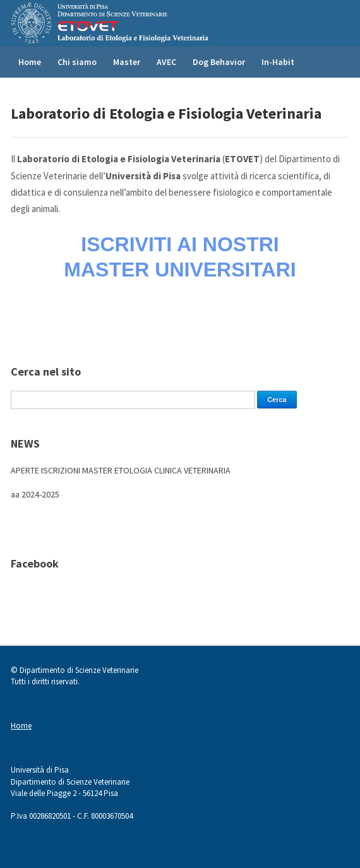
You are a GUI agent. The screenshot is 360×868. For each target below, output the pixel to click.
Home (30, 62)
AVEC (166, 62)
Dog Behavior (219, 62)
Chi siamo (77, 62)
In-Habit (278, 62)
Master (127, 62)
